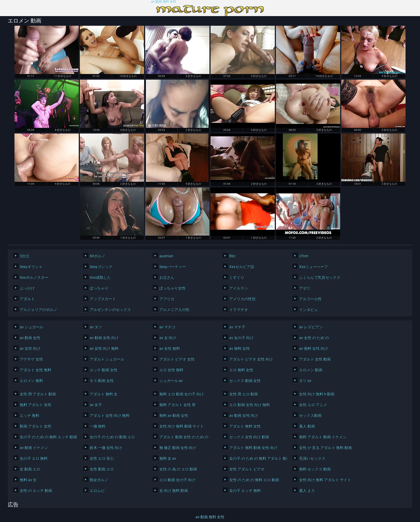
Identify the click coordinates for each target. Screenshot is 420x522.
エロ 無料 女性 (241, 370)
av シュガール (32, 327)
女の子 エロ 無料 (34, 458)
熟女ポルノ (99, 480)
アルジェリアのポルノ (39, 310)
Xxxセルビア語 (242, 267)
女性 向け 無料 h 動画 (317, 394)
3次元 (25, 256)
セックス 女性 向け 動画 (249, 437)
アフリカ (167, 299)
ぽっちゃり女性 (172, 288)
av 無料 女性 (240, 349)
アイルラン (239, 288)
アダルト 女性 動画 (315, 359)
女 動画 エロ (30, 469)
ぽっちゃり (99, 288)
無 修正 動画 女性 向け (178, 448)
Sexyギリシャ (31, 267)
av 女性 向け (30, 349)
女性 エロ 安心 (102, 458)
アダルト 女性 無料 (36, 370)
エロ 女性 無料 (171, 370)
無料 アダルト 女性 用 (177, 405)
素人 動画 (307, 426)
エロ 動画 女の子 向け (177, 480)
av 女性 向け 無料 (104, 349)
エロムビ (97, 491)
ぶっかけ (27, 288)
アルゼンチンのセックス (110, 310)
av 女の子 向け (241, 338)
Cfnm (304, 256)
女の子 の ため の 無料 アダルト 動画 (257, 458)
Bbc (232, 256)
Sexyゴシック (101, 267)
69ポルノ (97, 256)
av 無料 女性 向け (314, 349)
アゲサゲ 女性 (31, 359)
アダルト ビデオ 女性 (177, 359)
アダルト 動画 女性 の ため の (184, 437)
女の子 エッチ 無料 (245, 491)
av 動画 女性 (30, 338)
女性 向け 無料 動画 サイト (182, 426)
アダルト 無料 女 (104, 394)
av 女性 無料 (170, 349)
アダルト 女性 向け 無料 (110, 416)
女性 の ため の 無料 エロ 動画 (254, 480)
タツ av (305, 381)
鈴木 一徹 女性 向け (106, 448)
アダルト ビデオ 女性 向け (251, 359)
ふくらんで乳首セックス (320, 277)
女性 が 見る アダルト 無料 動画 (326, 448)
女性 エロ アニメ (313, 405)
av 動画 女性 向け (104, 338)
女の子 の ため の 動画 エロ (112, 437)
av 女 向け (168, 338)
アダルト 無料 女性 (245, 426)
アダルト (27, 299)
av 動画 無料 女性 (164, 2)
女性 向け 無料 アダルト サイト (325, 480)
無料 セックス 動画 (315, 469)
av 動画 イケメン (34, 448)
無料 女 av (168, 458)
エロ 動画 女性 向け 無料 (250, 405)
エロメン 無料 (31, 381)
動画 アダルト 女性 (36, 426)
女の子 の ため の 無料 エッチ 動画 (47, 437)
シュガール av (171, 381)
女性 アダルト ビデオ (247, 469)
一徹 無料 (98, 426)
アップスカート (103, 299)
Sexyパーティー (173, 267)
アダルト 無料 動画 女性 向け (253, 448)
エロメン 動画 (311, 370)
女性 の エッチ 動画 (36, 491)
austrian (166, 256)
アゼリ (305, 288)
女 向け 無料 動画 (174, 491)
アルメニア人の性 (174, 310)
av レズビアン (311, 327)
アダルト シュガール (107, 359)
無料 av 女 (28, 480)
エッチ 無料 (30, 416)
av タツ (96, 327)
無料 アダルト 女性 (36, 405)
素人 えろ (307, 491)
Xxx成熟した (100, 277)
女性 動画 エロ (102, 469)
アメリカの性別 (242, 299)
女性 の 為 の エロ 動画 (178, 469)
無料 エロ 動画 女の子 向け (182, 394)
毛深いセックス (312, 458)
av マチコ (167, 327)
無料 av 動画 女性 (174, 416)
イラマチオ (239, 310)
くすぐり (237, 277)
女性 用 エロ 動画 (244, 394)
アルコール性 (310, 299)
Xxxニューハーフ (314, 267)
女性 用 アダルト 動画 (38, 394)
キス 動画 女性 (102, 381)
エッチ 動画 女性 (104, 370)
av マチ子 (237, 327)
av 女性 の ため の (314, 338)
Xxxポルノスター (34, 277)
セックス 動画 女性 (245, 381)
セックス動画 (310, 416)
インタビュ (309, 310)
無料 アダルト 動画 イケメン (323, 437)
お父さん (167, 277)
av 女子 (96, 405)
